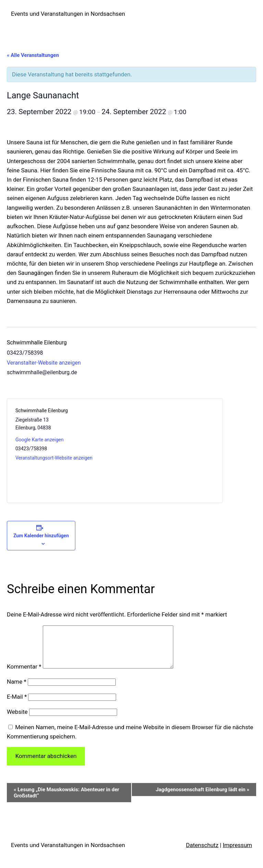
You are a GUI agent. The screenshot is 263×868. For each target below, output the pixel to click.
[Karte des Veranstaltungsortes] (164, 451)
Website (17, 720)
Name (17, 690)
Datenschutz (202, 853)
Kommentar (24, 675)
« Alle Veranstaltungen (33, 55)
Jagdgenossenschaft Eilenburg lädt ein (203, 798)
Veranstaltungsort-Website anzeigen (54, 458)
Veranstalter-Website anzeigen (44, 363)
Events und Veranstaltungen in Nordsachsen (68, 14)
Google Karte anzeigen (40, 440)
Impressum (237, 853)
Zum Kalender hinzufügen (41, 536)
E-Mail (17, 705)
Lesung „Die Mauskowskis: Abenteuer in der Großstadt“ (66, 801)
